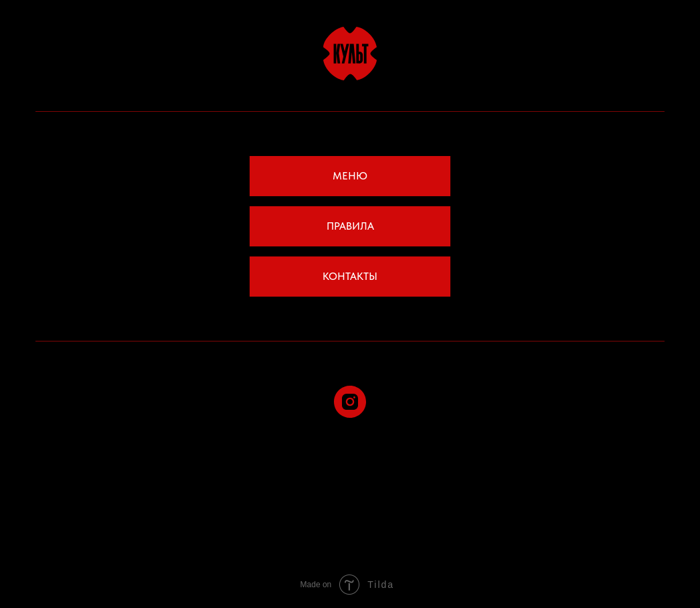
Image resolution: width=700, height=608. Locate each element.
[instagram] (350, 402)
